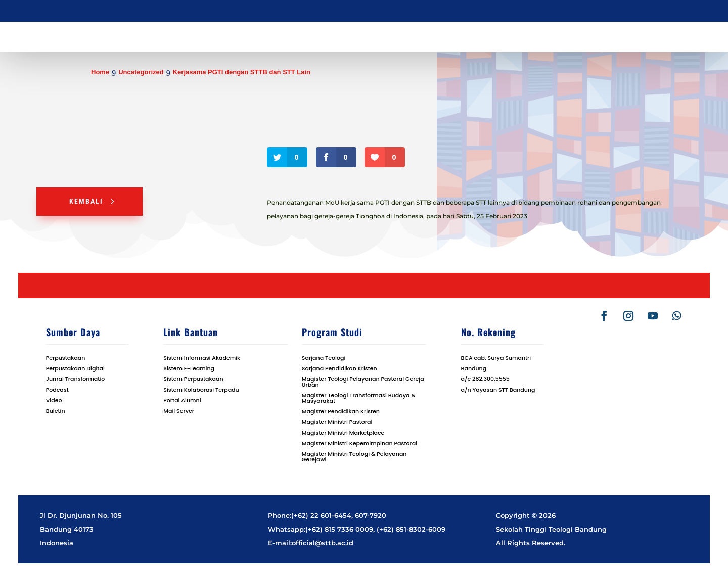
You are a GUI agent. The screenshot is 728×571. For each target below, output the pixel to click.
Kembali (86, 201)
